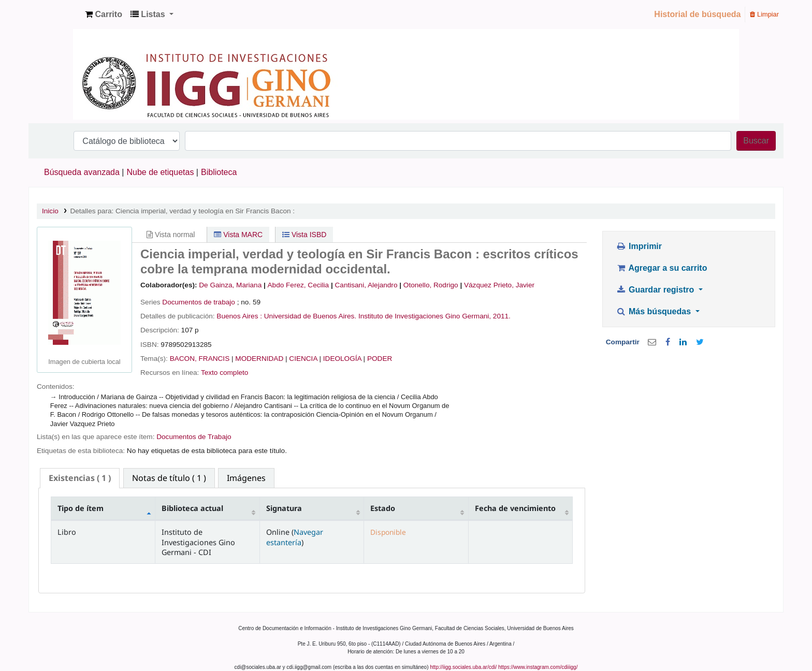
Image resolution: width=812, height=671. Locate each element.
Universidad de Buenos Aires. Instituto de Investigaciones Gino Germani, (378, 316)
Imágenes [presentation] (246, 478)
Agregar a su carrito (661, 268)
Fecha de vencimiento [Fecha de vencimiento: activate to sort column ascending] (515, 508)
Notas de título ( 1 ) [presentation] (169, 478)
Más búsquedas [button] (654, 311)
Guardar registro (656, 290)
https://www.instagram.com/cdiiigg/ (538, 667)
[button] (104, 14)
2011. (502, 316)
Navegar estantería (295, 537)
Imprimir (639, 246)
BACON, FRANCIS (200, 359)
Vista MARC (238, 235)
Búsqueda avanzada (82, 172)
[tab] (80, 478)
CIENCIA (303, 359)
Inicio (50, 211)
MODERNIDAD (259, 359)
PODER (380, 359)
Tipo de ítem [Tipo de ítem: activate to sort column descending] (81, 508)
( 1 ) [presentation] (80, 478)
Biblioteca (219, 172)
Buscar (756, 141)
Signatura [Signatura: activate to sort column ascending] (284, 508)
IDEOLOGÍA (342, 359)
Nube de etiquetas (161, 172)
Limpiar (764, 14)
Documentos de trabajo (199, 302)
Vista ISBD (304, 235)
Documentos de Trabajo (194, 437)
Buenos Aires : (239, 316)
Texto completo (224, 373)
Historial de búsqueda (697, 14)
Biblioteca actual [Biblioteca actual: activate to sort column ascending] (192, 508)
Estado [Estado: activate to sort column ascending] (383, 508)
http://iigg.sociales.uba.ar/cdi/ (463, 667)
